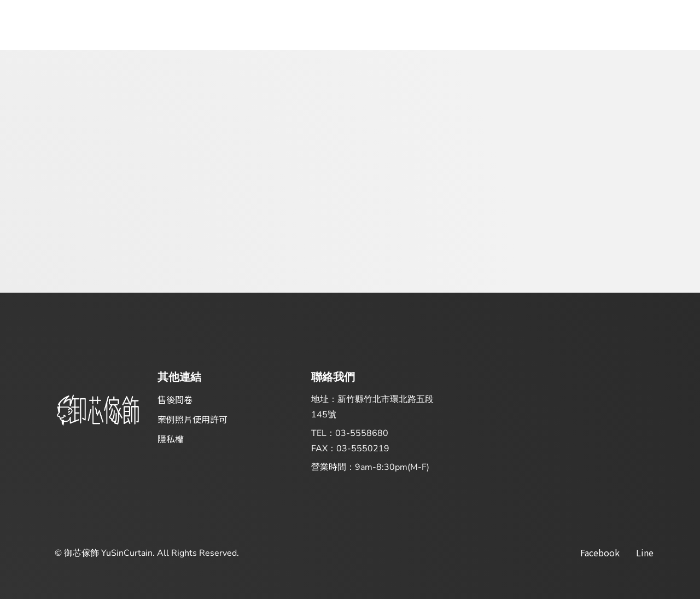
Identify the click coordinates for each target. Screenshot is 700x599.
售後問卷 (175, 399)
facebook (600, 553)
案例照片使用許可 (192, 419)
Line (645, 553)
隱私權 (171, 439)
